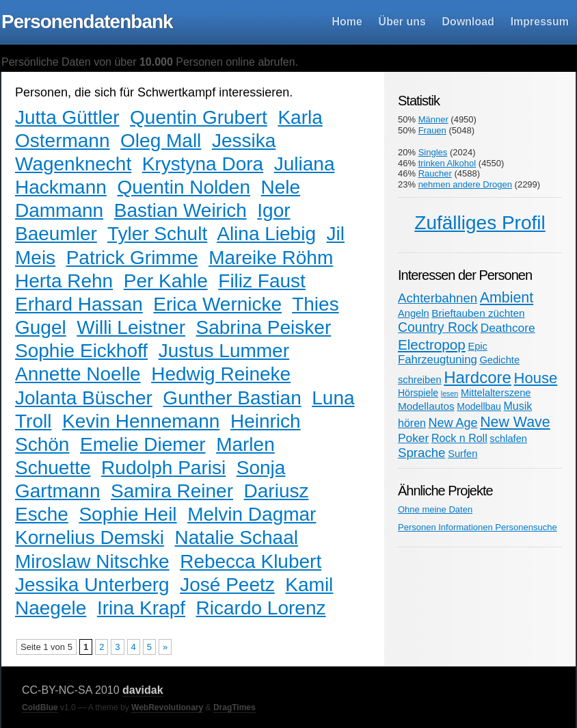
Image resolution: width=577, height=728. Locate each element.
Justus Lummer (224, 351)
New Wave (515, 422)
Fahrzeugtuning (438, 360)
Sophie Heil (128, 514)
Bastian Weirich (180, 210)
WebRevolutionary (167, 707)
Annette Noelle (78, 374)
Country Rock (438, 327)
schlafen (508, 439)
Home (347, 22)
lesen (449, 393)
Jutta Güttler (67, 117)
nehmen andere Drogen (465, 184)
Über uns (402, 22)
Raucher (435, 173)
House (536, 378)
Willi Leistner (131, 327)
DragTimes (234, 707)
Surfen (462, 454)
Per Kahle (166, 281)
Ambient (507, 298)
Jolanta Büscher (84, 398)
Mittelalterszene (496, 393)
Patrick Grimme (132, 258)
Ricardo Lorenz (261, 608)
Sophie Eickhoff (81, 351)
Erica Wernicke (217, 304)
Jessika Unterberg (92, 585)
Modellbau (479, 406)
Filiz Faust (262, 281)
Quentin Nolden (184, 187)
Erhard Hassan (79, 304)
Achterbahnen (438, 298)
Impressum (540, 22)
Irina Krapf (141, 608)
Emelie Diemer (143, 444)
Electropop (432, 344)
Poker (413, 438)
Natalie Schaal (236, 537)
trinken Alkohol (447, 163)
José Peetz (227, 585)
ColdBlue (40, 707)
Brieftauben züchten (478, 313)
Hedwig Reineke (221, 374)
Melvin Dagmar (252, 514)
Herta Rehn (64, 281)
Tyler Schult (157, 234)
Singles (433, 152)
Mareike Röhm (271, 258)
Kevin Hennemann (141, 421)
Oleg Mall (161, 141)
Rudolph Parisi (163, 468)
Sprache (422, 453)
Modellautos (426, 406)
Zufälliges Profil (480, 223)
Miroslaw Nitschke (92, 561)
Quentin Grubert (199, 117)
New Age (453, 423)
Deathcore (508, 328)
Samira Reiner (172, 491)
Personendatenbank (87, 22)
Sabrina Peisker (264, 327)
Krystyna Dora (203, 164)
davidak (143, 690)
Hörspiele (418, 393)
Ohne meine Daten (435, 509)
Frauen (432, 130)
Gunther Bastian (232, 398)
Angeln (414, 313)
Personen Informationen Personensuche (478, 527)
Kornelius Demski (90, 537)
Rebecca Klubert (251, 561)
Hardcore (478, 377)
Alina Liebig (266, 234)
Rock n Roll (459, 438)
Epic (478, 346)
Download (468, 22)
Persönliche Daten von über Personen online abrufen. (150, 62)
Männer (433, 119)
